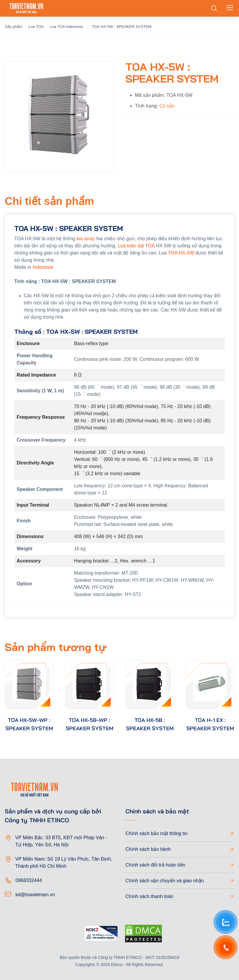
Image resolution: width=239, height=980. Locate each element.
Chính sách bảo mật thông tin (157, 833)
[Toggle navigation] (228, 8)
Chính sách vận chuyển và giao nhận (165, 881)
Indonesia (43, 267)
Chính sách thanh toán (149, 896)
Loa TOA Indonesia (66, 27)
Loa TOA (36, 27)
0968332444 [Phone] (29, 880)
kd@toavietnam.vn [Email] (35, 895)
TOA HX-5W (181, 253)
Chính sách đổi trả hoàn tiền (155, 865)
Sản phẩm (14, 27)
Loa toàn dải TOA (136, 246)
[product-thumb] (29, 684)
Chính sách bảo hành (148, 849)
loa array (86, 239)
